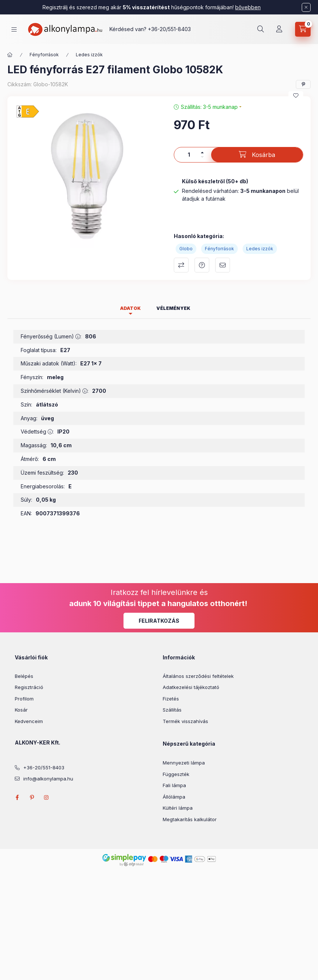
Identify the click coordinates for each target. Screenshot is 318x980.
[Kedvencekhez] (296, 96)
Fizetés (171, 699)
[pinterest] (303, 84)
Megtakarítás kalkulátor (190, 819)
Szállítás (172, 710)
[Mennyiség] (189, 155)
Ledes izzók (89, 55)
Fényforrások (44, 55)
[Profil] (279, 29)
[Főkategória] (10, 55)
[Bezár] (306, 7)
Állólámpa (174, 797)
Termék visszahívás (185, 721)
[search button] (261, 29)
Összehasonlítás (181, 265)
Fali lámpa (174, 785)
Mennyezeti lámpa (184, 763)
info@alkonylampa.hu (48, 779)
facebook (17, 797)
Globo (186, 249)
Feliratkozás (159, 621)
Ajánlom (223, 265)
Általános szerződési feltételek (198, 676)
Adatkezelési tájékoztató (191, 687)
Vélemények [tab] (173, 308)
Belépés (24, 676)
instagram (47, 797)
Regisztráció (29, 687)
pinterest (32, 797)
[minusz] (202, 157)
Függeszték (176, 774)
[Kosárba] (257, 155)
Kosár (21, 710)
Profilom (24, 699)
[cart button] (303, 29)
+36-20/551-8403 (169, 29)
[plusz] (202, 153)
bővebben (248, 7)
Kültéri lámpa (178, 808)
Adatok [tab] (131, 308)
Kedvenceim (29, 721)
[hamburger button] (14, 29)
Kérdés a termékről (202, 265)
